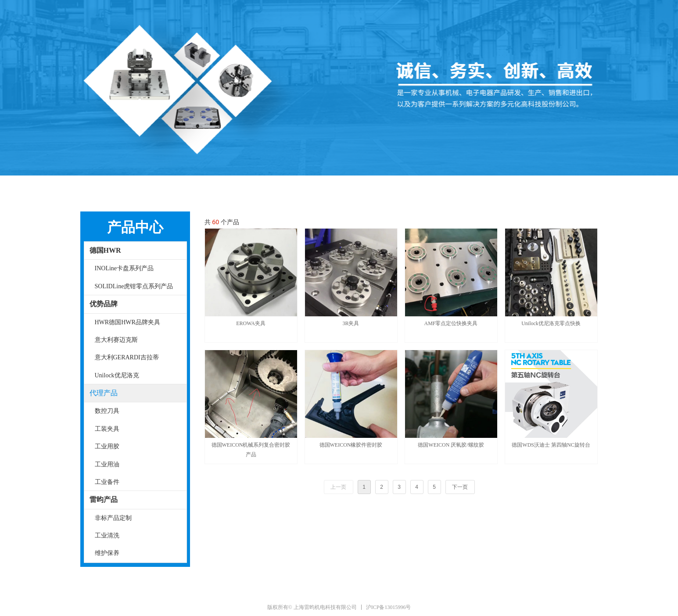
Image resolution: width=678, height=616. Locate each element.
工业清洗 (107, 535)
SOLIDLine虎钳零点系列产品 (134, 286)
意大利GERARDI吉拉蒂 (127, 357)
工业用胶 (107, 446)
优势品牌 (104, 304)
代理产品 (104, 393)
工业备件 (107, 482)
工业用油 (107, 464)
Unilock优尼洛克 (117, 375)
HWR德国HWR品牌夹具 (127, 322)
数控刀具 (107, 411)
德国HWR (105, 250)
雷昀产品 (104, 500)
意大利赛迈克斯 (116, 340)
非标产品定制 (113, 518)
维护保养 (107, 553)
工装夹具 (107, 429)
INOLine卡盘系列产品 (124, 268)
